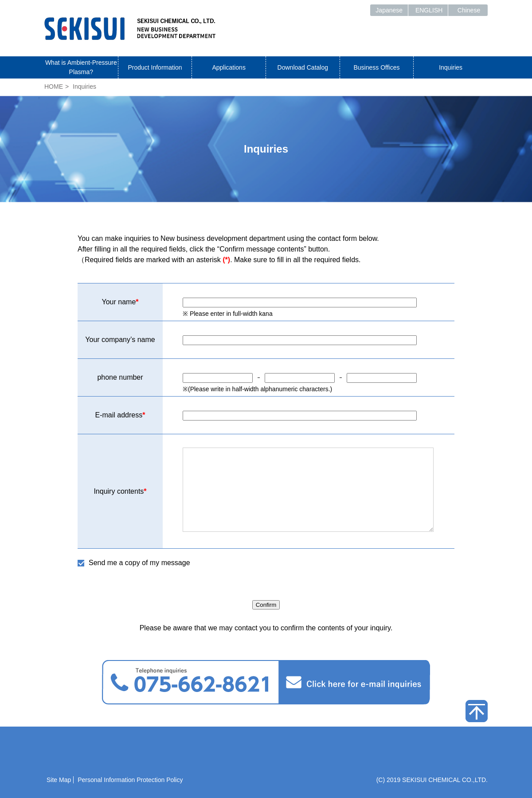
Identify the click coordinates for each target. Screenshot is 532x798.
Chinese (469, 10)
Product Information (155, 67)
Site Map (59, 780)
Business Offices (376, 67)
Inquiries (451, 67)
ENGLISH (429, 10)
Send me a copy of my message (139, 563)
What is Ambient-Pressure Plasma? (81, 67)
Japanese (389, 10)
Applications (229, 67)
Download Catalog (303, 67)
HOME (54, 86)
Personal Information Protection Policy (130, 780)
